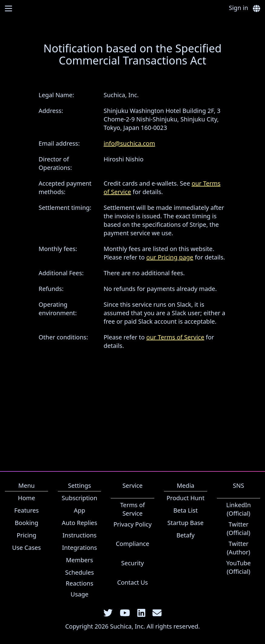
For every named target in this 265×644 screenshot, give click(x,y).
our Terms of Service (175, 337)
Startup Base (185, 523)
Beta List (185, 510)
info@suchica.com (129, 143)
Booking (27, 523)
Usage (79, 594)
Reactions (79, 583)
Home (26, 498)
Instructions (80, 535)
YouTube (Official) (239, 567)
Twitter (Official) (239, 528)
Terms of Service (132, 509)
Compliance (133, 544)
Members (80, 560)
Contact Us (132, 582)
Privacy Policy (132, 524)
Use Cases (26, 548)
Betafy (185, 535)
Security (132, 563)
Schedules (79, 572)
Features (26, 510)
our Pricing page (170, 257)
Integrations (79, 548)
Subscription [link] (79, 498)
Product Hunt (185, 498)
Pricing (26, 535)
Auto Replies (79, 523)
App (79, 510)
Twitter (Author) (239, 548)
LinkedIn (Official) (239, 509)
